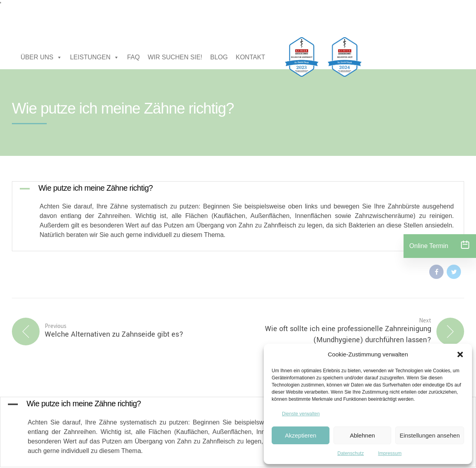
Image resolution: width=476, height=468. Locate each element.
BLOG (219, 57)
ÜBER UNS (41, 57)
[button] (460, 354)
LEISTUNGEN (95, 57)
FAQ (133, 57)
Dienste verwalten (301, 414)
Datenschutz (351, 453)
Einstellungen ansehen (430, 435)
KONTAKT (250, 57)
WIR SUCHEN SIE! (175, 57)
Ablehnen (362, 435)
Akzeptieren (300, 435)
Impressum (390, 453)
